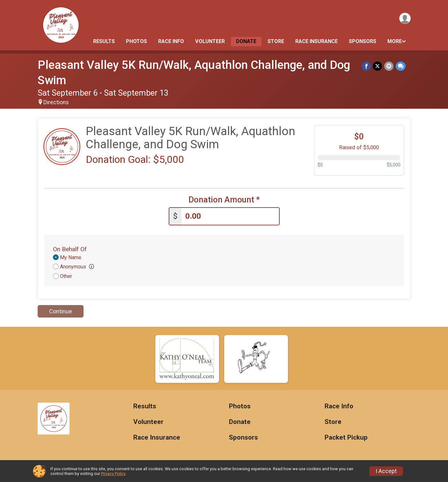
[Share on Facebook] (367, 66)
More (395, 41)
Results (104, 41)
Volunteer (210, 41)
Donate (246, 41)
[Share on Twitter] (378, 66)
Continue (61, 311)
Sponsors (363, 41)
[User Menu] (405, 19)
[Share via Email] (389, 66)
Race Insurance (316, 41)
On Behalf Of (70, 249)
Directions (56, 102)
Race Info (171, 41)
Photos (136, 41)
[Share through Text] (401, 66)
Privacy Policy (113, 474)
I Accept (386, 471)
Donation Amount (224, 200)
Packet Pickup (346, 438)
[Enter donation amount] (230, 216)
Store (276, 41)
